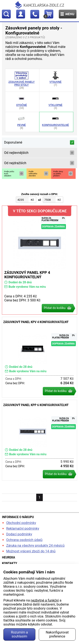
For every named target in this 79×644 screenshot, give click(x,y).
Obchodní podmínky (21, 523)
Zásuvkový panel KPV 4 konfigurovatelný (39, 357)
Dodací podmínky (19, 534)
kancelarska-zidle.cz (40, 5)
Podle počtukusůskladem (9, 174)
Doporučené (13, 142)
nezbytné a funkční (45, 600)
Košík (46, 16)
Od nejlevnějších (16, 153)
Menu (68, 14)
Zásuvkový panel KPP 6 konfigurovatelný (39, 440)
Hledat (6, 14)
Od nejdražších (15, 163)
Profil (21, 14)
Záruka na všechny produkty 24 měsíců (35, 546)
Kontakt (35, 14)
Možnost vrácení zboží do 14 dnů (31, 551)
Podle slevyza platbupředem (58, 174)
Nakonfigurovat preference (57, 634)
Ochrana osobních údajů (24, 540)
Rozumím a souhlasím (19, 634)
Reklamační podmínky (23, 529)
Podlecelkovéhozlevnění (33, 174)
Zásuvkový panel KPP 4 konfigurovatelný (39, 260)
